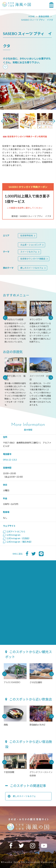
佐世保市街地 (27, 236)
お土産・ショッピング (31, 245)
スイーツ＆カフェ (29, 252)
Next (53, 121)
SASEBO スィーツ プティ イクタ (37, 20)
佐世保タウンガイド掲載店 (33, 259)
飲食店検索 (44, 16)
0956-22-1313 (10, 460)
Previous (3, 121)
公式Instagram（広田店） (17, 538)
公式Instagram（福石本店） (18, 542)
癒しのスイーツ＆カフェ (32, 268)
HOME (32, 16)
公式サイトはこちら (14, 531)
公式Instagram (12, 535)
